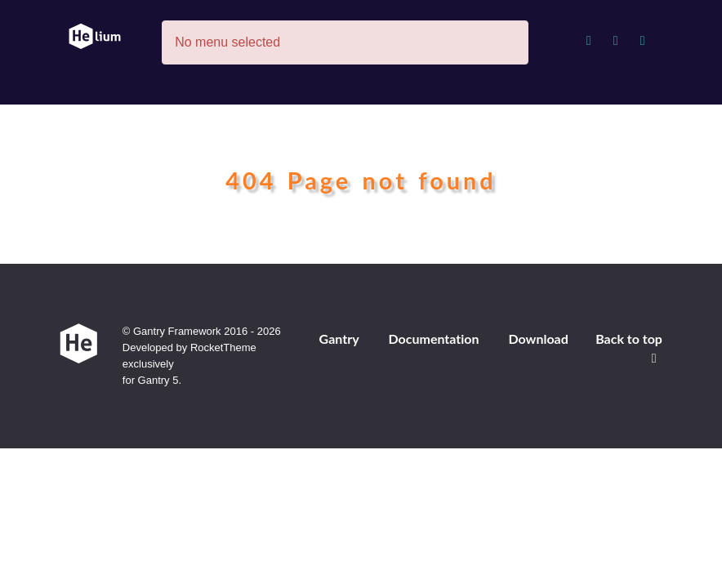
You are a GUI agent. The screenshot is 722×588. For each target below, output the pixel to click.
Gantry (339, 339)
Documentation (433, 339)
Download (538, 339)
